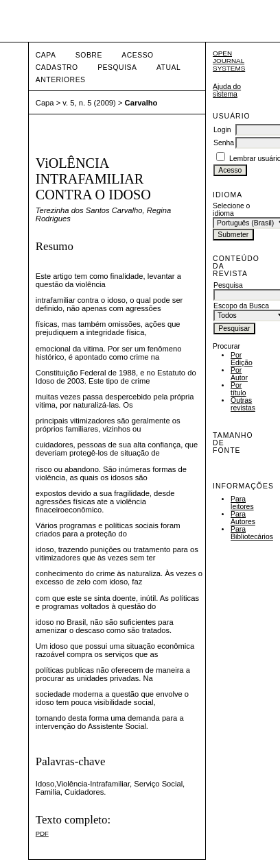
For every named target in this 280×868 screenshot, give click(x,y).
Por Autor (239, 374)
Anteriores (61, 80)
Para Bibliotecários (252, 533)
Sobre (89, 55)
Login (222, 130)
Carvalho (141, 103)
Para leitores (242, 503)
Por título (238, 389)
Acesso (137, 55)
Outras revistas (243, 404)
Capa (46, 55)
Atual (168, 67)
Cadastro (57, 67)
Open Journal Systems (229, 61)
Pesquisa (117, 67)
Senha (224, 143)
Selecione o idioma (231, 210)
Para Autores (243, 518)
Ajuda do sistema (227, 90)
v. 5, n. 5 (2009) (89, 103)
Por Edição (242, 359)
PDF (42, 833)
